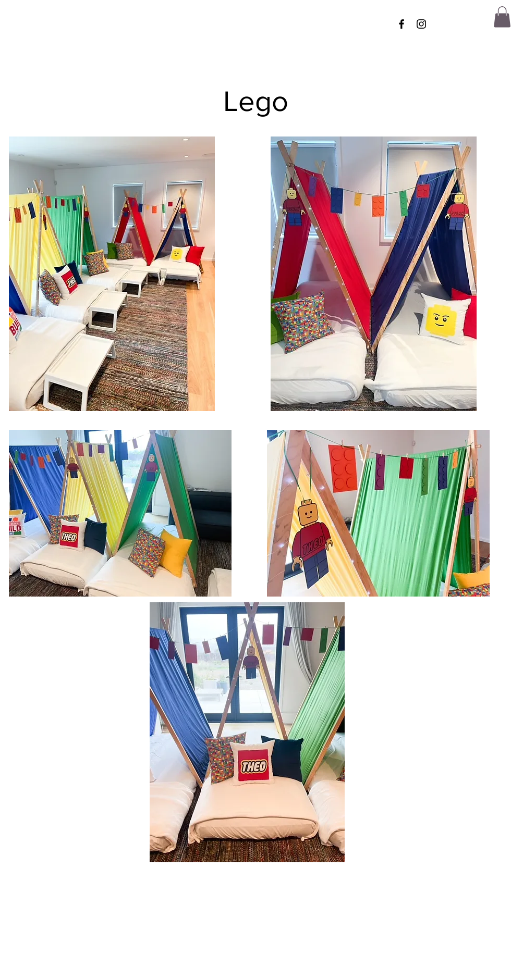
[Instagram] (421, 24)
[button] (502, 17)
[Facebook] (401, 24)
